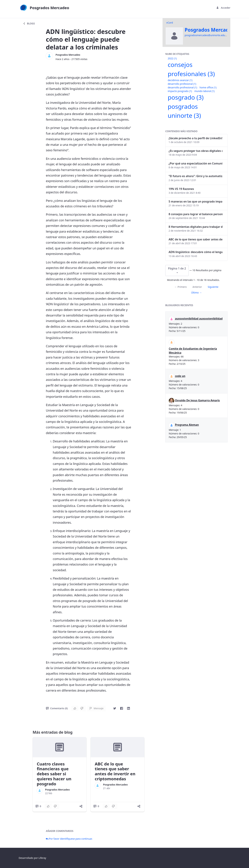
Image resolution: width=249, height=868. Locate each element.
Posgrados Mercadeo (68, 55)
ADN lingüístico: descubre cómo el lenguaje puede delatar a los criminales (196, 252)
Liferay (42, 858)
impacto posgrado (180, 91)
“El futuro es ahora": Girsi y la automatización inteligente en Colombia (196, 176)
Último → (196, 293)
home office (208, 87)
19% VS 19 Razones (181, 189)
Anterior (197, 287)
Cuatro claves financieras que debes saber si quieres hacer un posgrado (54, 774)
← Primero (181, 287)
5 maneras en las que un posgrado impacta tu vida (196, 201)
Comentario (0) (57, 708)
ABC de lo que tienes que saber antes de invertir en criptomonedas (115, 771)
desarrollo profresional (182, 87)
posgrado (186, 97)
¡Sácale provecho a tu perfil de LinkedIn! (195, 138)
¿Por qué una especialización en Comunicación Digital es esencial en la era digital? (196, 163)
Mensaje (96, 708)
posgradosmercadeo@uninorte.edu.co (207, 35)
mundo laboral (204, 91)
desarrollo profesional (182, 84)
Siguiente (213, 287)
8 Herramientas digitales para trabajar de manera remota (196, 227)
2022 (172, 58)
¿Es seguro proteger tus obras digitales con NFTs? (196, 151)
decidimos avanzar (180, 80)
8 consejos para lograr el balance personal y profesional (196, 214)
